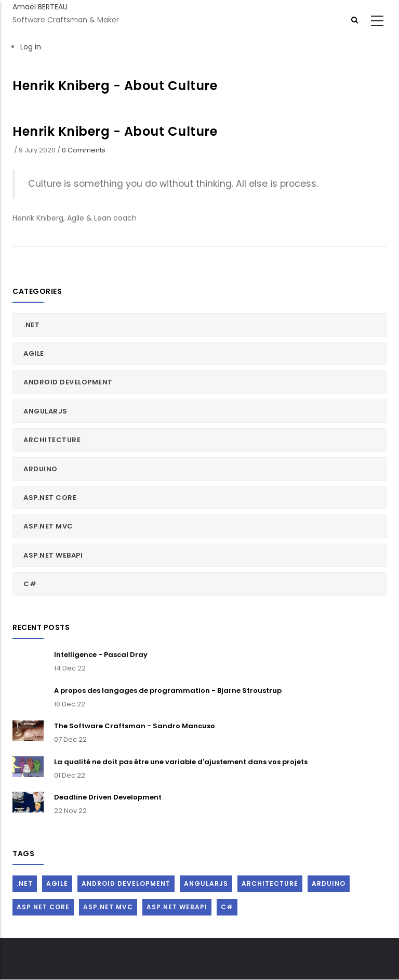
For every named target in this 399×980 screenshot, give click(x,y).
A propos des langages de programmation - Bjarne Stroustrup (168, 691)
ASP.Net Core (50, 498)
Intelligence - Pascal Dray (101, 655)
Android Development (68, 382)
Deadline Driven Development (108, 797)
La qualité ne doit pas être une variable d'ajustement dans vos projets (181, 762)
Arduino (41, 469)
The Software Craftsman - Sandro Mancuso (135, 726)
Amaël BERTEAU (40, 7)
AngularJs (45, 411)
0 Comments (84, 150)
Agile (34, 353)
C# (30, 584)
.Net (31, 325)
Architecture (52, 440)
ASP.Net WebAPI (53, 555)
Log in (31, 47)
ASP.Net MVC (48, 526)
